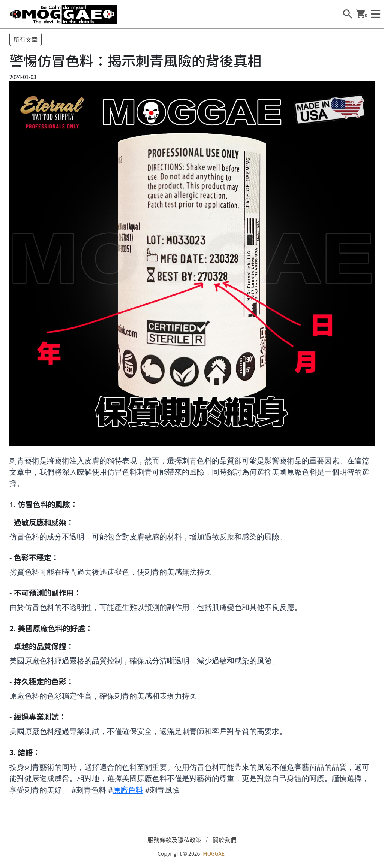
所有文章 (25, 39)
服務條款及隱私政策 (174, 840)
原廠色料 (128, 790)
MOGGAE (214, 853)
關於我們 (225, 840)
